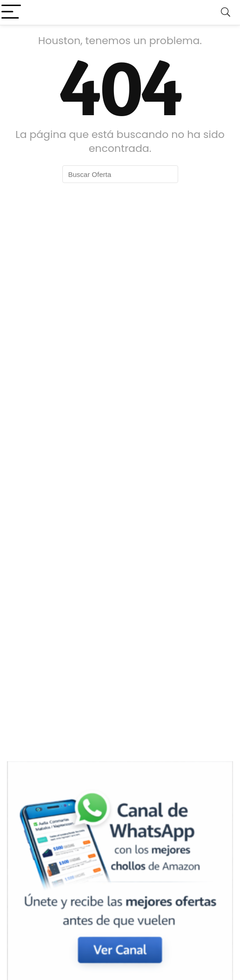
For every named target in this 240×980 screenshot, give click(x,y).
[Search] (226, 12)
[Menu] (11, 12)
